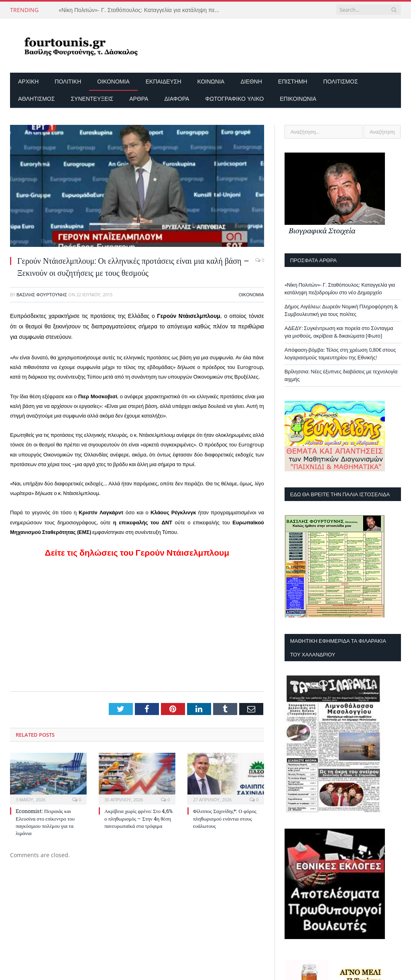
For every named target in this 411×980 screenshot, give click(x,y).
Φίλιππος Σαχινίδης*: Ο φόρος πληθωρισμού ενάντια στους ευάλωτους (225, 818)
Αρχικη (28, 81)
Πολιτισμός (340, 81)
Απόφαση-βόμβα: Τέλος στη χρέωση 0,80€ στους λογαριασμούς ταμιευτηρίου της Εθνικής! (340, 354)
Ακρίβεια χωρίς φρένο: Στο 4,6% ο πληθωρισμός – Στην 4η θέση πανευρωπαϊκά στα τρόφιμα (138, 818)
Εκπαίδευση (164, 81)
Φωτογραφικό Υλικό (234, 99)
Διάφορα (177, 99)
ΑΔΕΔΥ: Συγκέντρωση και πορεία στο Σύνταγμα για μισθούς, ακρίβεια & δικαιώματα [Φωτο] (339, 332)
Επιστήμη (293, 81)
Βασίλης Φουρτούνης (42, 294)
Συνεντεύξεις (92, 99)
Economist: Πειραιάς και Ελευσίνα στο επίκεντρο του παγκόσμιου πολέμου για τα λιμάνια (45, 822)
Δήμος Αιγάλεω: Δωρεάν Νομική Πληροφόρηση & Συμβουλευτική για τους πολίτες (341, 310)
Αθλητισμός (36, 99)
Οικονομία (113, 81)
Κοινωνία (211, 81)
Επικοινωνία (298, 99)
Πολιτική (68, 81)
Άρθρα (139, 99)
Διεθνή (251, 81)
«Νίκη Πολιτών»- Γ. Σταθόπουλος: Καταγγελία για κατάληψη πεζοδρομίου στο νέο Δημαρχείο (141, 10)
